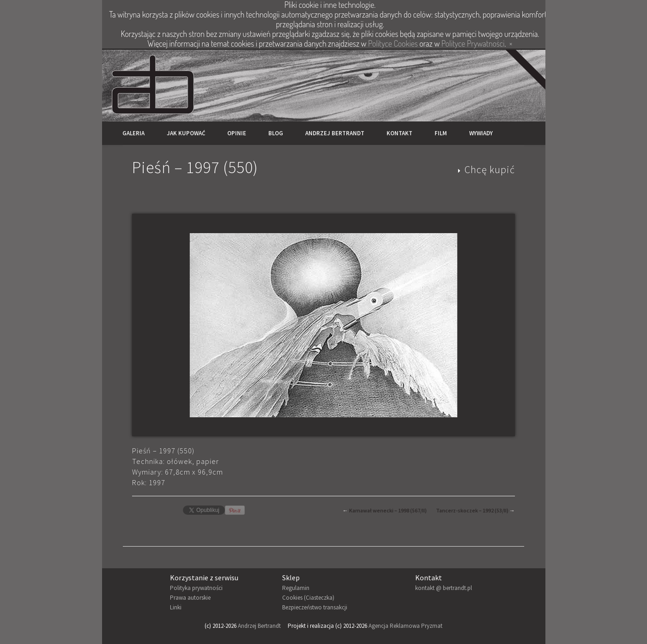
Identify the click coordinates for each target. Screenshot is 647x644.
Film (441, 133)
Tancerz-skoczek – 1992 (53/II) (472, 510)
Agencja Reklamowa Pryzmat (405, 626)
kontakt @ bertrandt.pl (444, 588)
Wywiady (481, 133)
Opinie (237, 133)
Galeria (133, 133)
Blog (276, 133)
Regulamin (296, 588)
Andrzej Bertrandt (335, 133)
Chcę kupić (490, 169)
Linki (176, 607)
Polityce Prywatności (473, 43)
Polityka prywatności (196, 588)
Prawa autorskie (190, 598)
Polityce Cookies (393, 43)
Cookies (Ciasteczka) (308, 598)
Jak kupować (186, 133)
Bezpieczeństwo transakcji (315, 607)
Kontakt (399, 133)
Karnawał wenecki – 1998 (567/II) (388, 510)
